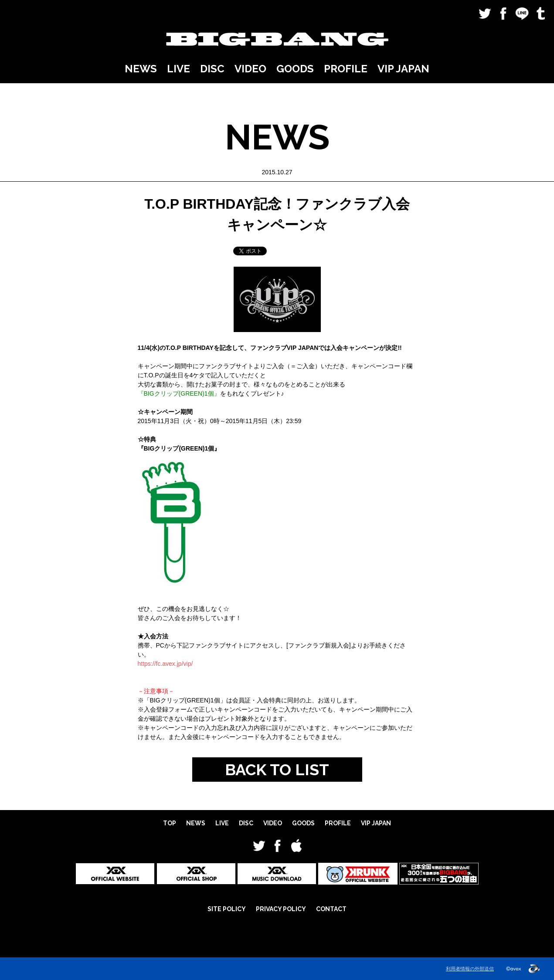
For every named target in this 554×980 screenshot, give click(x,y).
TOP (170, 823)
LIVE (178, 69)
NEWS (141, 69)
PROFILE (346, 69)
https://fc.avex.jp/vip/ (165, 664)
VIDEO (250, 69)
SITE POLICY (227, 909)
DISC (212, 69)
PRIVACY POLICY (281, 909)
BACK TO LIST (277, 770)
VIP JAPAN (403, 69)
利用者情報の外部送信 (470, 969)
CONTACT (331, 909)
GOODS (295, 69)
